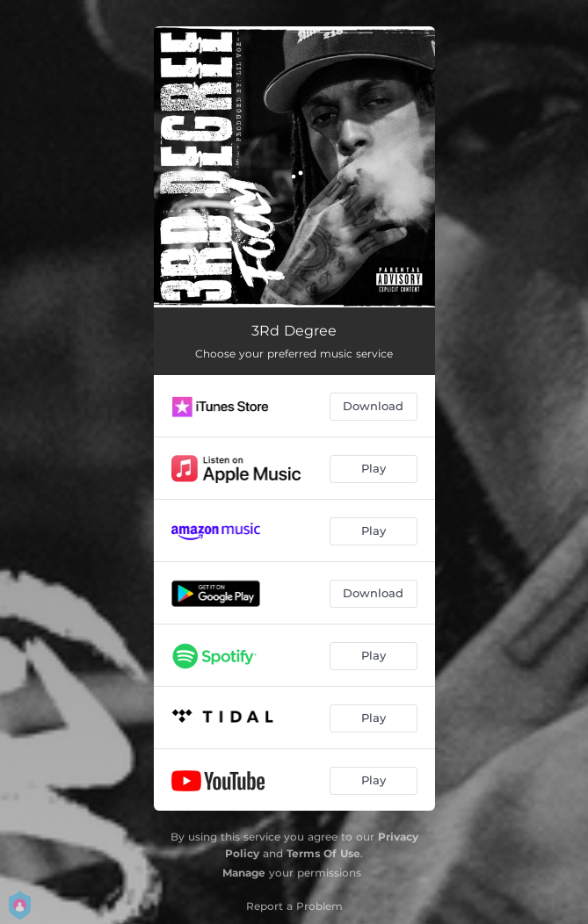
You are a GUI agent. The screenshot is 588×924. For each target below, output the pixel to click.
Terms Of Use (323, 853)
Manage (244, 873)
